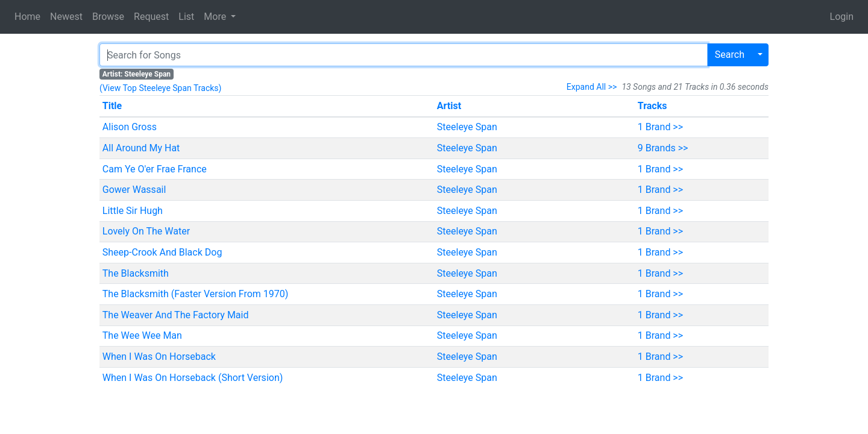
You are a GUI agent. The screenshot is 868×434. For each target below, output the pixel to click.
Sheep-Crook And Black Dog (162, 252)
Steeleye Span (467, 127)
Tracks (653, 106)
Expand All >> (592, 87)
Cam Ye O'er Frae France (155, 169)
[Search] (404, 55)
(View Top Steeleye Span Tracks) (160, 88)
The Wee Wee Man (142, 335)
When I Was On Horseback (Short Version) (193, 378)
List (186, 17)
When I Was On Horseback (159, 357)
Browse (108, 17)
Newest (66, 17)
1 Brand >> (660, 127)
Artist (449, 106)
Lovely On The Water (146, 231)
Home (27, 17)
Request (151, 17)
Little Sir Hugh (133, 211)
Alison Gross (130, 127)
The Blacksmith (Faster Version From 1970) (196, 294)
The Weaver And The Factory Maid (176, 315)
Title (112, 106)
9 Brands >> (663, 148)
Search (730, 55)
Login (842, 17)
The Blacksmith (136, 273)
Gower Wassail (134, 190)
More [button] (216, 17)
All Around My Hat (141, 148)
